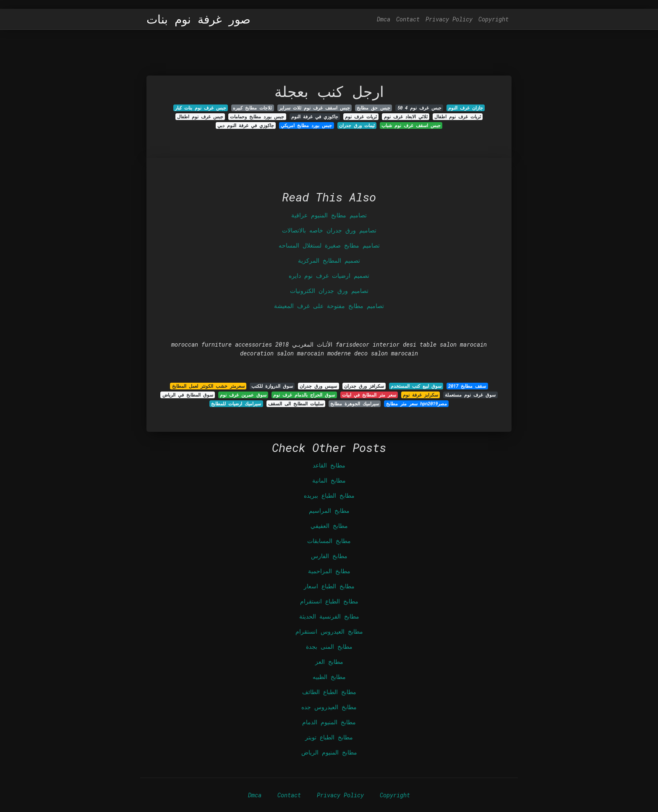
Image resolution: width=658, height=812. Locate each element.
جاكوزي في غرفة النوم (315, 117)
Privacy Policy (449, 19)
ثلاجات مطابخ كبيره (252, 108)
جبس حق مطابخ (373, 108)
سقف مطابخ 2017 (467, 386)
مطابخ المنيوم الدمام (329, 722)
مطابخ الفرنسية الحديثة (329, 616)
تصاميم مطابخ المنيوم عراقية (329, 215)
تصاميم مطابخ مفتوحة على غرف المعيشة (329, 306)
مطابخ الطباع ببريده (329, 495)
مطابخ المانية (329, 480)
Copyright (493, 19)
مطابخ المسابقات (329, 541)
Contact (408, 19)
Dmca (384, 19)
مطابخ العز (329, 662)
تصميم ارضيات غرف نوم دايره (329, 275)
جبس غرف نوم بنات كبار (201, 108)
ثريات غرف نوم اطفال (458, 117)
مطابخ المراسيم (329, 510)
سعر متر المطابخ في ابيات (369, 395)
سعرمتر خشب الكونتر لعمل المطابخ (208, 386)
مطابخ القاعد (329, 465)
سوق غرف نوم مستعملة (470, 395)
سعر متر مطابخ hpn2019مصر (416, 404)
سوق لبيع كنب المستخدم (416, 386)
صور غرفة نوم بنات (198, 19)
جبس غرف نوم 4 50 (419, 108)
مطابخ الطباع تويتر (329, 737)
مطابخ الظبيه (329, 677)
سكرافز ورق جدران (364, 386)
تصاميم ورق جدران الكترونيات (329, 291)
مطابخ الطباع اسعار (329, 586)
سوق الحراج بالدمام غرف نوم (304, 395)
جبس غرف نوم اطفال (200, 117)
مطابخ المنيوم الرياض (329, 752)
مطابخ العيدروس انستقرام (329, 631)
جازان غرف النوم (466, 108)
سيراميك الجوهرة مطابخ (355, 404)
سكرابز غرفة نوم (420, 395)
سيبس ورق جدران (318, 386)
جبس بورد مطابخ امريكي (306, 125)
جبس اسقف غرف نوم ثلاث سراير (315, 108)
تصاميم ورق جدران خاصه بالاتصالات (329, 230)
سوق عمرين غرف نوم (243, 395)
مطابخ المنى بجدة (329, 646)
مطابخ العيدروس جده (329, 707)
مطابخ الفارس (329, 556)
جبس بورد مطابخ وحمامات (257, 117)
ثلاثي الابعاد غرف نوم (406, 117)
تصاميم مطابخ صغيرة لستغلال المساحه (329, 245)
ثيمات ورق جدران (357, 125)
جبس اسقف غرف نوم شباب (411, 125)
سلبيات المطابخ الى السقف (296, 404)
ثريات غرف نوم (361, 117)
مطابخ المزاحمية (329, 571)
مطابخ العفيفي (329, 526)
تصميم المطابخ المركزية (329, 260)
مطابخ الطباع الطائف (329, 692)
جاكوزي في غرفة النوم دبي (246, 125)
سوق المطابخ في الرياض (188, 395)
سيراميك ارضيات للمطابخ (236, 404)
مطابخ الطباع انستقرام (329, 601)
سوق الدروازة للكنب (272, 386)
